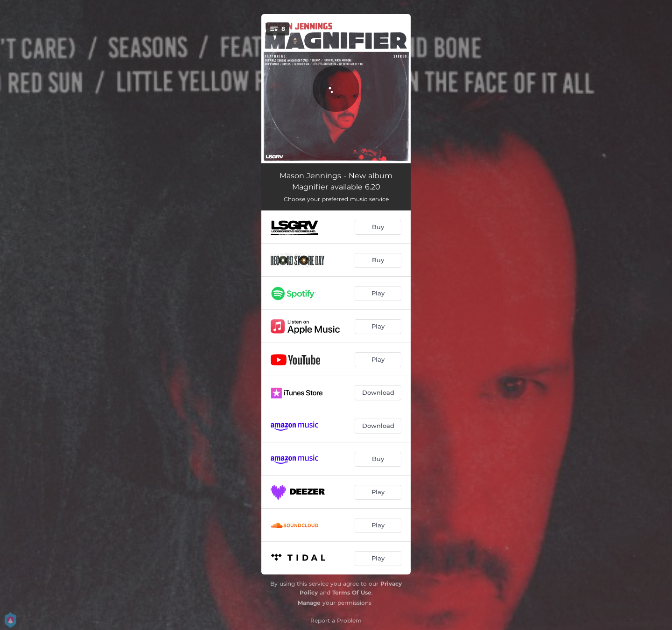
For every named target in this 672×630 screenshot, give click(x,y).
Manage (309, 603)
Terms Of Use (352, 592)
